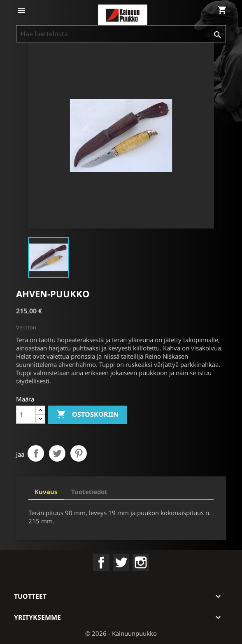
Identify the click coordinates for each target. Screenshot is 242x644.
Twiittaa (57, 453)
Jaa (36, 453)
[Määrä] (26, 415)
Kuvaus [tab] (46, 492)
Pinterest (79, 453)
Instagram (141, 562)
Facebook (101, 562)
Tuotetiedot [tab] (89, 492)
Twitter (121, 562)
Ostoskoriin (87, 415)
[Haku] (121, 34)
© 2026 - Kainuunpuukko (121, 633)
